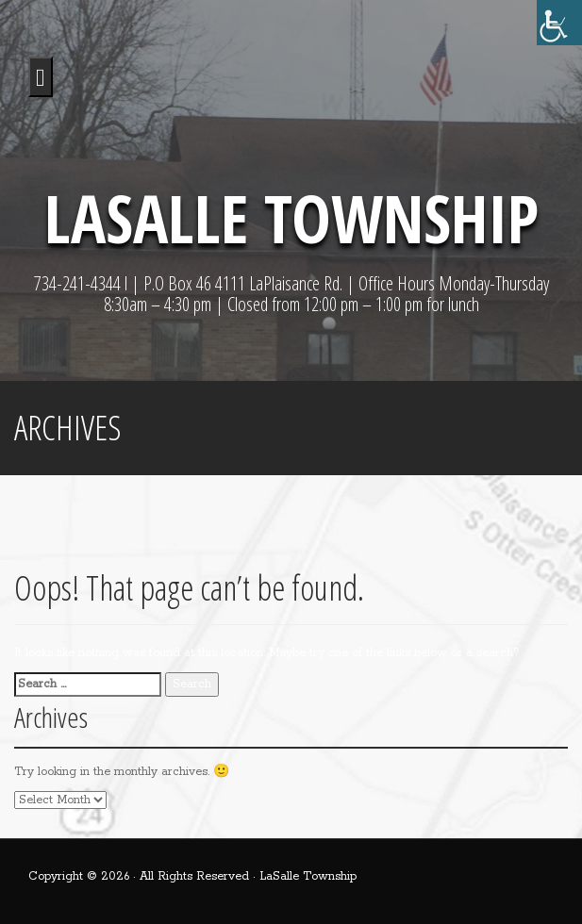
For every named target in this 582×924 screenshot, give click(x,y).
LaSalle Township (291, 218)
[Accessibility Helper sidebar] (559, 23)
